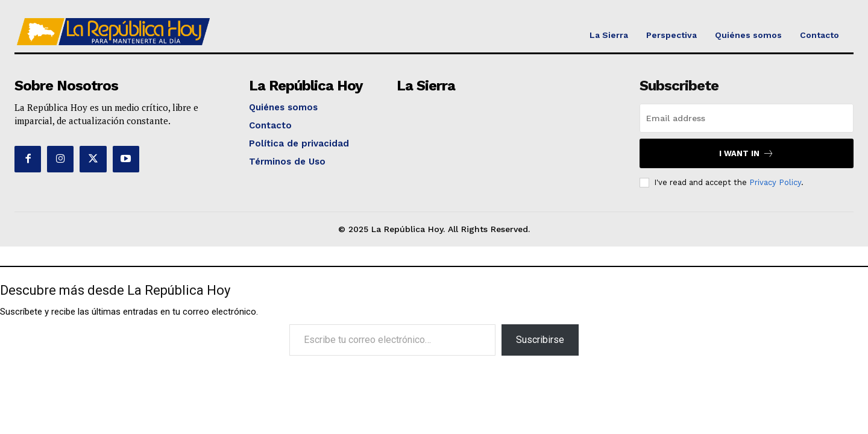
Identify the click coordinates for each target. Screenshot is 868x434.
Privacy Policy (775, 182)
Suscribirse (540, 340)
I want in (747, 153)
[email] (747, 118)
